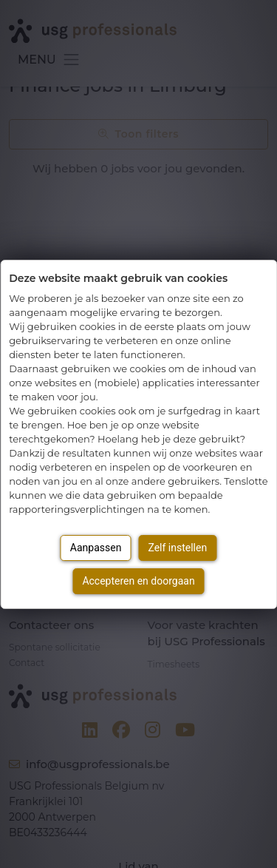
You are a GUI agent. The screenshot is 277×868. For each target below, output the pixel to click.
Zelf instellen (177, 548)
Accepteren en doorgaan (138, 581)
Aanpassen (96, 548)
